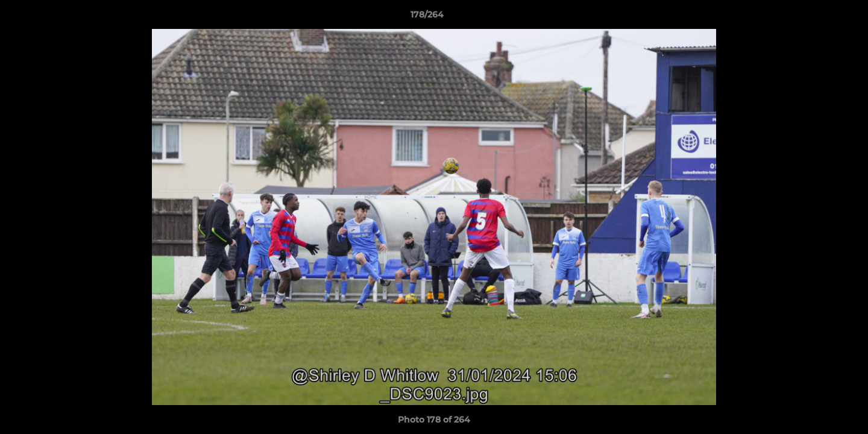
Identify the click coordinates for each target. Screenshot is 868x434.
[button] (817, 17)
